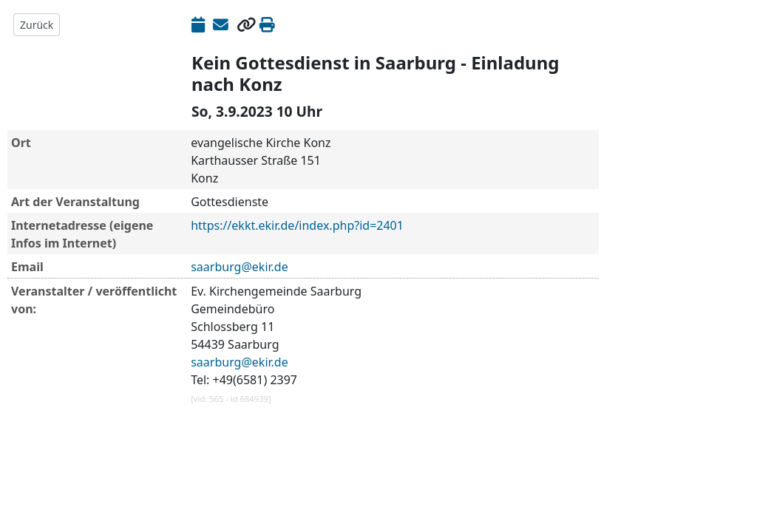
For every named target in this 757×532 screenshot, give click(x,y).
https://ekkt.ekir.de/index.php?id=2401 (297, 225)
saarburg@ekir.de (240, 267)
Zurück (37, 25)
